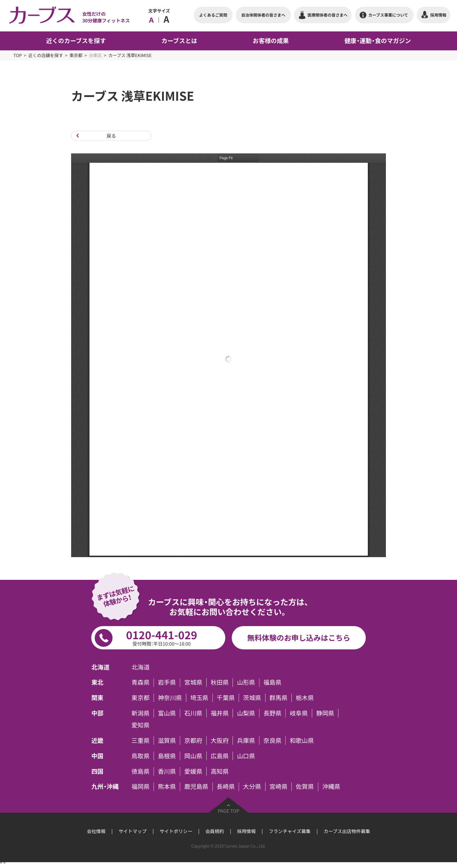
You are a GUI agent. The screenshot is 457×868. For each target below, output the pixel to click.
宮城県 (193, 683)
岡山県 (193, 756)
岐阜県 (299, 713)
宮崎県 (278, 787)
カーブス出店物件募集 (347, 831)
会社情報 (96, 831)
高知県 (220, 771)
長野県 (273, 713)
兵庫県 (246, 741)
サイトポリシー (176, 831)
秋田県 (220, 683)
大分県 (252, 787)
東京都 (76, 55)
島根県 (167, 756)
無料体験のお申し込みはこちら (299, 638)
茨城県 (252, 698)
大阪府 (220, 741)
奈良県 (273, 741)
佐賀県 (305, 787)
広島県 (220, 756)
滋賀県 (167, 741)
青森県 (140, 683)
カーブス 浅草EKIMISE (130, 55)
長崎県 (226, 787)
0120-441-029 (161, 637)
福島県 (273, 683)
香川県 (167, 771)
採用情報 (246, 831)
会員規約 (215, 831)
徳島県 (140, 771)
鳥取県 (140, 756)
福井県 (220, 713)
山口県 (246, 756)
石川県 (193, 713)
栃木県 (305, 698)
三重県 (140, 741)
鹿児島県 (196, 787)
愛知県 (140, 725)
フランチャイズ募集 (290, 831)
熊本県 (167, 787)
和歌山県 (302, 741)
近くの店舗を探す (46, 55)
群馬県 (278, 698)
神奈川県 (170, 698)
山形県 (246, 683)
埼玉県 (199, 698)
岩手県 (167, 683)
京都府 (193, 741)
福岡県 (140, 787)
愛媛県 (193, 771)
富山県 (167, 713)
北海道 (140, 667)
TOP (18, 55)
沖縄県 (331, 787)
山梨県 (246, 713)
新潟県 (140, 713)
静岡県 (325, 713)
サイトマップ (133, 831)
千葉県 (226, 698)
